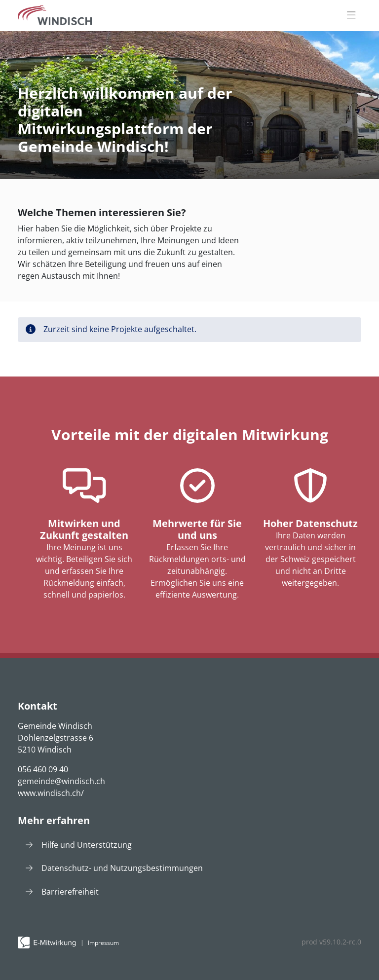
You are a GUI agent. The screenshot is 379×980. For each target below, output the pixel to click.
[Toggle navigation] (351, 16)
